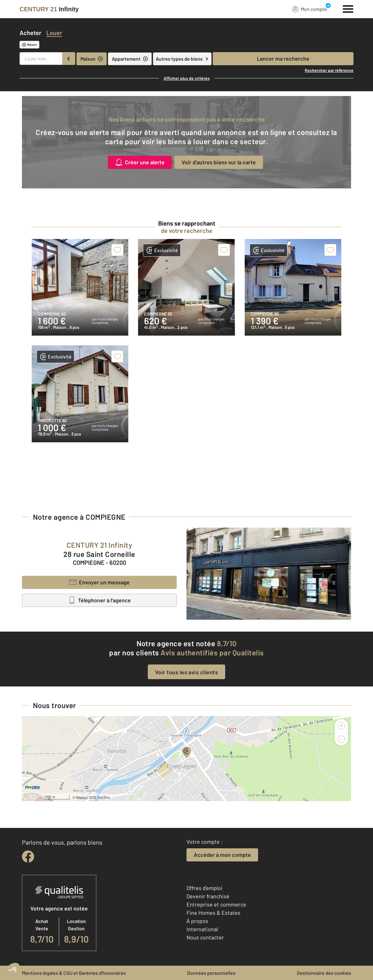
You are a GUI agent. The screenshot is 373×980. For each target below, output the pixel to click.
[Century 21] (49, 9)
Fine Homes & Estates (213, 913)
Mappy (81, 797)
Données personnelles (211, 973)
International (202, 929)
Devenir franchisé (208, 896)
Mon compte (310, 9)
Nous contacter (205, 937)
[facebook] (28, 857)
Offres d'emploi (204, 888)
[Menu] (348, 8)
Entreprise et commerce (216, 904)
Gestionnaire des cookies (324, 973)
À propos (197, 921)
